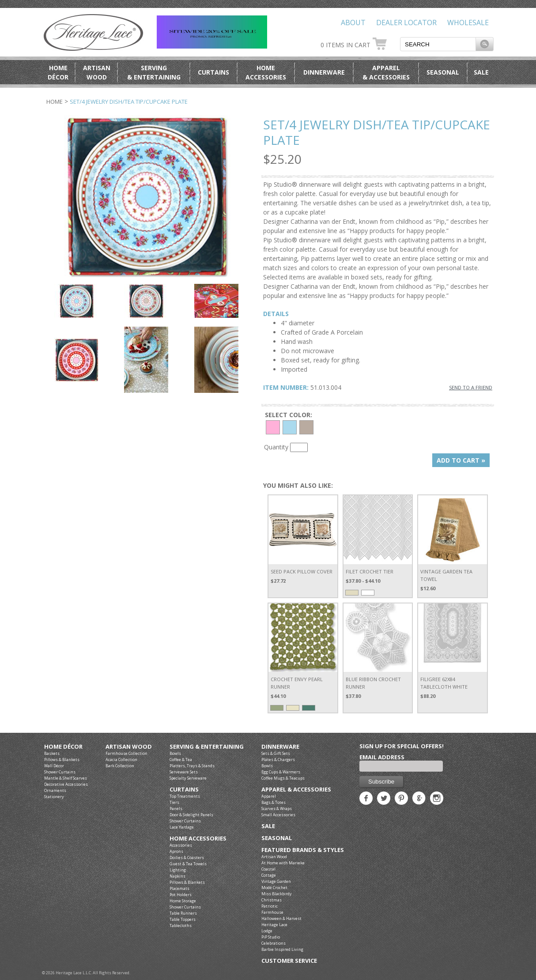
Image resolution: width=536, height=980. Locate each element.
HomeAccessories (266, 72)
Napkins (177, 876)
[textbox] (438, 44)
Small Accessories (278, 815)
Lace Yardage (182, 827)
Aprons (176, 851)
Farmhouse (272, 912)
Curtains (213, 72)
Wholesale (468, 23)
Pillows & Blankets (62, 759)
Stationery (54, 797)
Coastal (268, 869)
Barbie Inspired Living (282, 949)
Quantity (276, 447)
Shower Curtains (60, 772)
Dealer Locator (406, 23)
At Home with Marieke (283, 863)
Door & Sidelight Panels (191, 815)
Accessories (181, 845)
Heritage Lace (274, 925)
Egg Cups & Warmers (281, 772)
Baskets (52, 753)
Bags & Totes (274, 802)
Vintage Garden (276, 881)
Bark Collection (120, 766)
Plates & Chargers (278, 759)
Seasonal (443, 72)
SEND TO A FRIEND (471, 387)
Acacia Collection (121, 759)
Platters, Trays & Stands (192, 766)
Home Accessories (198, 839)
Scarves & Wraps (277, 808)
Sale (481, 72)
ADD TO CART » (461, 460)
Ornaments (55, 790)
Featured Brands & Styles (303, 850)
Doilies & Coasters (187, 857)
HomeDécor (58, 72)
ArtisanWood (97, 72)
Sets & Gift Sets (276, 753)
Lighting (178, 870)
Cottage (269, 875)
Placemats (179, 888)
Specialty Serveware (188, 778)
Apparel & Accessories (296, 790)
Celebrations (274, 943)
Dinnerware (324, 72)
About (353, 23)
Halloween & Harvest (281, 918)
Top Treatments (185, 796)
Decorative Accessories (66, 784)
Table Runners (183, 913)
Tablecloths (181, 925)
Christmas (272, 900)
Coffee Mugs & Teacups (283, 778)
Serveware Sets (184, 772)
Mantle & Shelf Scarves (66, 778)
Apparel (269, 796)
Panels (176, 808)
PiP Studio (271, 937)
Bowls (175, 753)
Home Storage (183, 901)
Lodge (267, 931)
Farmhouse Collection (126, 753)
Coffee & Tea (181, 759)
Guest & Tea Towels (188, 864)
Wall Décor (54, 766)
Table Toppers (183, 919)
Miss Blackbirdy (277, 894)
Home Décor (63, 747)
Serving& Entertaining (154, 72)
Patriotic (270, 906)
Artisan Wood (129, 747)
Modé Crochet (274, 888)
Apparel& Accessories (386, 72)
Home (55, 102)
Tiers (174, 802)
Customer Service (289, 961)
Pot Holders (181, 895)
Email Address (382, 757)
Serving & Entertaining (207, 747)
